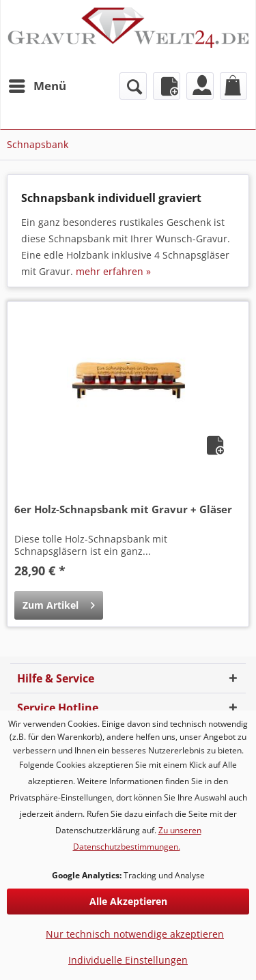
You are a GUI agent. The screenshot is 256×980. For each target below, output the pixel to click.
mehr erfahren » (113, 271)
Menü (38, 84)
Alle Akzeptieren (128, 901)
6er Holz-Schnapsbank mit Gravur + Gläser (123, 509)
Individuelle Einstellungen (128, 960)
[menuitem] (37, 86)
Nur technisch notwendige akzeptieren (135, 934)
